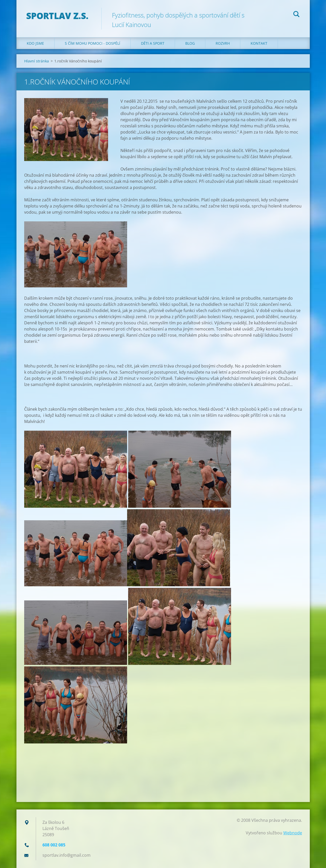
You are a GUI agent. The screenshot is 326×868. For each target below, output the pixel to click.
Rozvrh (223, 43)
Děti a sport (153, 43)
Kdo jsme (35, 43)
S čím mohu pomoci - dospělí (92, 43)
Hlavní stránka (37, 61)
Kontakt (259, 43)
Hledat (296, 15)
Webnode (293, 833)
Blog (190, 43)
